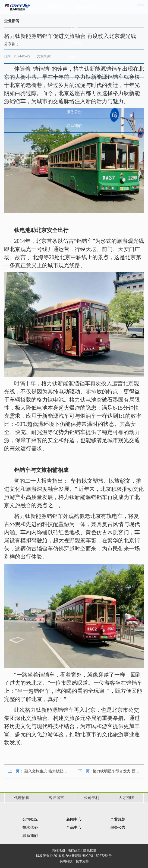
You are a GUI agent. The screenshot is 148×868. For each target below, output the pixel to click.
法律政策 (74, 850)
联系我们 (30, 836)
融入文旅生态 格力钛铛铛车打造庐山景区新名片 (65, 771)
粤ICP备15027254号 (97, 856)
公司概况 (30, 819)
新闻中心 (74, 819)
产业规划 (118, 819)
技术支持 (82, 861)
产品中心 (74, 827)
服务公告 (118, 827)
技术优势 (30, 827)
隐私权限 (90, 850)
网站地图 (58, 850)
